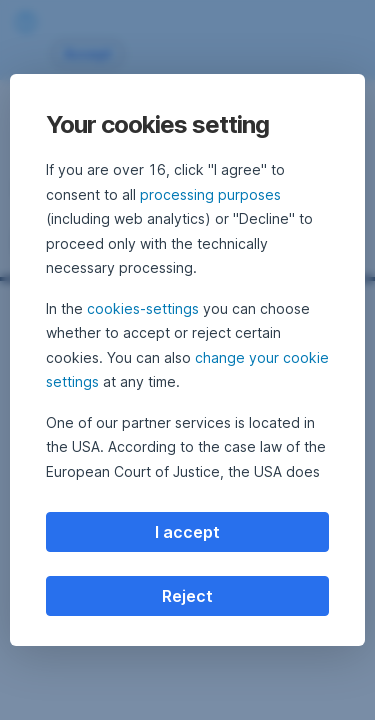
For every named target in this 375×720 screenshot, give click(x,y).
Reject (187, 596)
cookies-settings (143, 308)
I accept (187, 532)
